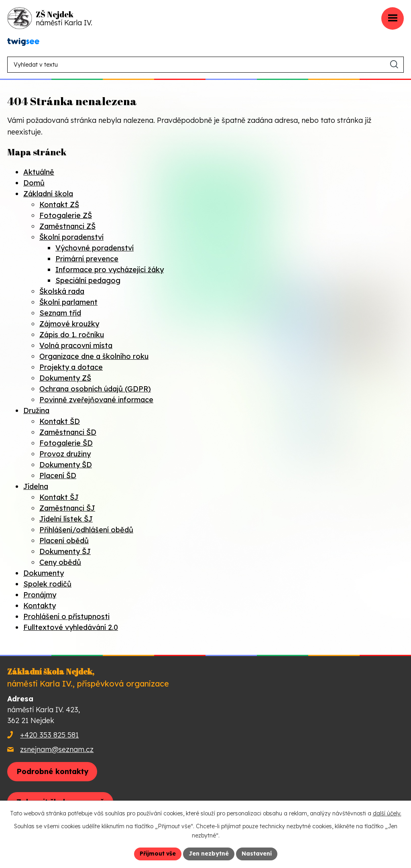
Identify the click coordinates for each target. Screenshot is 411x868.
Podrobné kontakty (52, 771)
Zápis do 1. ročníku (72, 335)
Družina (36, 411)
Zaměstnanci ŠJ (67, 508)
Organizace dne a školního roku (94, 356)
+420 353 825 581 (49, 735)
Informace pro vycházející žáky (110, 270)
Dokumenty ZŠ (65, 378)
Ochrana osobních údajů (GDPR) (95, 389)
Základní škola (48, 194)
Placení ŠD (58, 476)
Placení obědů (64, 541)
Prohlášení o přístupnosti (66, 616)
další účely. (387, 813)
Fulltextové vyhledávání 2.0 (71, 627)
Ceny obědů (60, 562)
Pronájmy (40, 595)
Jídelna (36, 486)
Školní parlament (68, 302)
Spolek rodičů (47, 584)
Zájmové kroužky (69, 324)
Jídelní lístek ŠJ (66, 519)
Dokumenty (44, 573)
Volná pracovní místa (76, 345)
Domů (34, 183)
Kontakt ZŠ (59, 205)
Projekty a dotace (71, 367)
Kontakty (40, 606)
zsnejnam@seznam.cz (57, 749)
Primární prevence (87, 259)
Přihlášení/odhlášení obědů (86, 530)
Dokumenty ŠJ (65, 551)
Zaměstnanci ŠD (68, 432)
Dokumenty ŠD (66, 465)
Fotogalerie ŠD (66, 443)
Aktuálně (39, 172)
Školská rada (62, 291)
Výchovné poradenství (95, 248)
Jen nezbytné (209, 854)
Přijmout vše (158, 854)
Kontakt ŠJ (59, 497)
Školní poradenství (71, 237)
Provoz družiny (65, 454)
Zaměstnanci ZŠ (67, 226)
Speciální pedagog (88, 280)
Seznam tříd (60, 313)
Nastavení (257, 854)
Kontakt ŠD (60, 421)
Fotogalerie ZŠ (66, 215)
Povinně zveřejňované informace (96, 400)
